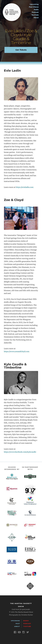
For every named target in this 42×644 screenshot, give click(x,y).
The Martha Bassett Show (12, 12)
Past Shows (34, 7)
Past (18, 624)
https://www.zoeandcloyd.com (17, 351)
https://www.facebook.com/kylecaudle (20, 452)
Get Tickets (21, 50)
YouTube (35, 15)
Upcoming (34, 4)
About (36, 18)
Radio (36, 10)
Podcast (35, 12)
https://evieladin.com (25, 187)
